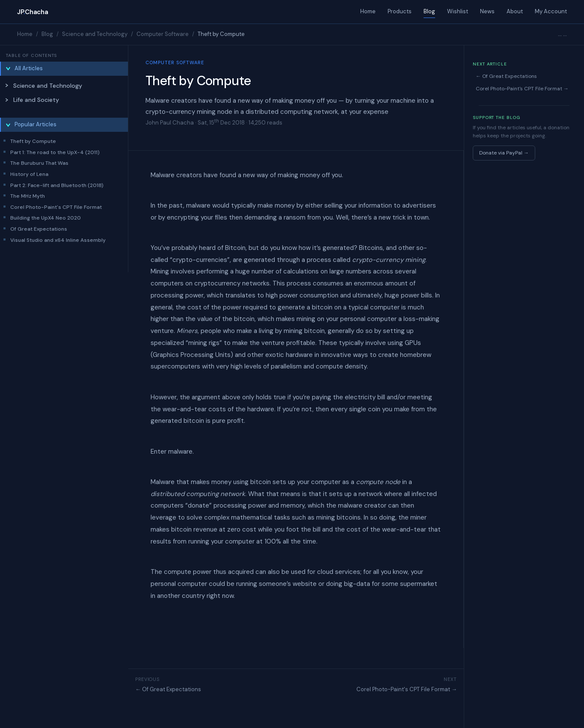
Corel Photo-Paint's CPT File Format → (407, 689)
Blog (429, 11)
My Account (551, 11)
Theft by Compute (33, 141)
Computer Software (163, 34)
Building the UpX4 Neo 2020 (46, 218)
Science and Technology (95, 34)
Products (400, 11)
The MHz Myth (28, 196)
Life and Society (36, 100)
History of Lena (29, 174)
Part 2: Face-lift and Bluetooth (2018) (57, 185)
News (487, 11)
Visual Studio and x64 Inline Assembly (58, 240)
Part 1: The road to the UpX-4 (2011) (55, 152)
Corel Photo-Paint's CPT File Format (56, 207)
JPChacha (33, 12)
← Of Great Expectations (168, 689)
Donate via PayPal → (504, 153)
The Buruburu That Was (39, 163)
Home (368, 11)
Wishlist (458, 11)
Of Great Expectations (39, 229)
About (515, 11)
